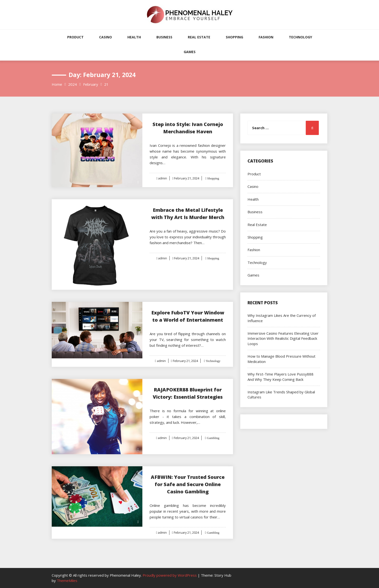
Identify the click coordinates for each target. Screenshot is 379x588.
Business (164, 37)
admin (162, 178)
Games (190, 52)
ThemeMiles (67, 581)
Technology (300, 37)
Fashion (266, 37)
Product (75, 37)
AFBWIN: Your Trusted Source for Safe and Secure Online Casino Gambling (188, 484)
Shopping (234, 37)
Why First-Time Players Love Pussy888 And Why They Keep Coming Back (281, 377)
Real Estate (199, 37)
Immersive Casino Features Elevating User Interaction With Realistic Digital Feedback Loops (283, 338)
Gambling (213, 438)
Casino (106, 37)
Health (134, 37)
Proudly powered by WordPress (170, 575)
